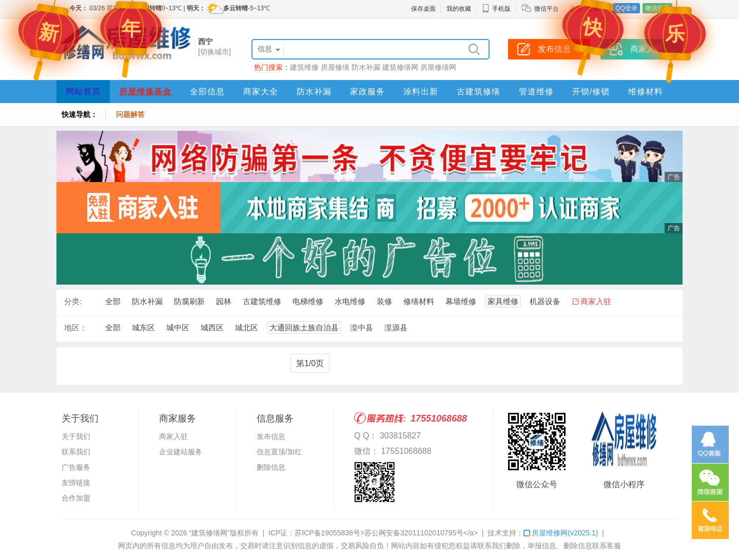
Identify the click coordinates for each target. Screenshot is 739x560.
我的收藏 (459, 9)
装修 (384, 301)
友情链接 (76, 483)
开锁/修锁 (591, 92)
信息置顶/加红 (279, 452)
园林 (224, 301)
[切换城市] (215, 52)
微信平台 (547, 9)
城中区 (178, 327)
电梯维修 (308, 301)
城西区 (212, 327)
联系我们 (76, 452)
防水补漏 (366, 67)
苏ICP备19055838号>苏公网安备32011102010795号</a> (386, 533)
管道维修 (536, 92)
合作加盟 (76, 498)
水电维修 (350, 301)
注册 (576, 9)
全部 (113, 301)
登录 (593, 9)
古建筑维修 (262, 301)
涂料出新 (421, 92)
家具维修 (503, 301)
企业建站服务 (181, 452)
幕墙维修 (461, 301)
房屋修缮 (335, 67)
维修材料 (646, 92)
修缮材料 (419, 301)
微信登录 (657, 8)
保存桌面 (423, 9)
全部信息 (207, 92)
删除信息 (271, 467)
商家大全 (261, 92)
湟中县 (362, 327)
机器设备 (545, 301)
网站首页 (83, 92)
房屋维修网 (561, 533)
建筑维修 (304, 67)
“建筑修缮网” (209, 533)
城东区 (143, 327)
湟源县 (396, 327)
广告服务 (76, 467)
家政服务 (367, 92)
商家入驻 (596, 301)
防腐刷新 (189, 301)
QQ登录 (626, 8)
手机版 (496, 9)
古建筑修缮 (479, 92)
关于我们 (76, 436)
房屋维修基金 (145, 92)
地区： (76, 327)
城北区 (247, 327)
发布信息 (271, 436)
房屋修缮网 (438, 67)
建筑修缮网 (400, 67)
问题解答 (130, 114)
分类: (73, 301)
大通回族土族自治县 (304, 327)
